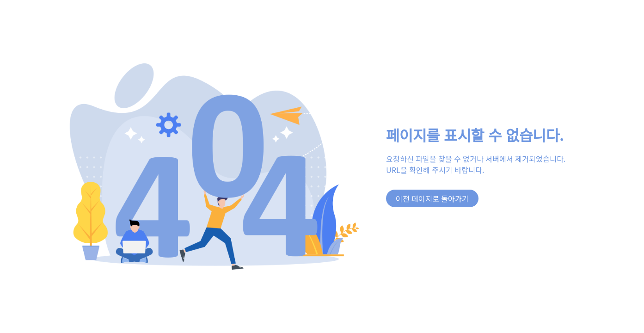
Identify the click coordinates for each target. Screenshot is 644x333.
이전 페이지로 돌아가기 (432, 198)
